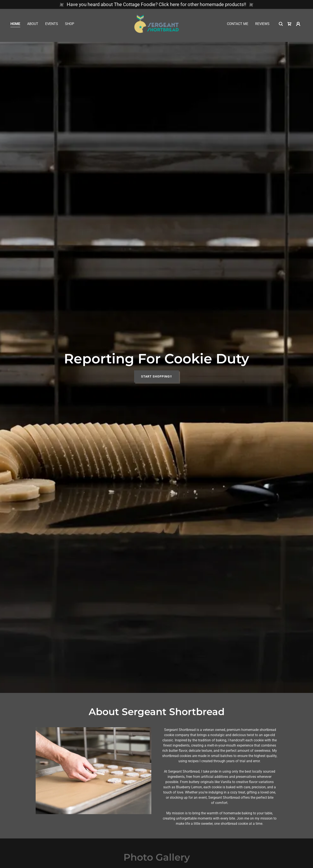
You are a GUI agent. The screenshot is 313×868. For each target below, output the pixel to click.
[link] (157, 25)
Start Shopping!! (156, 376)
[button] (298, 25)
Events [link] (52, 25)
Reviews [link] (262, 25)
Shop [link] (70, 25)
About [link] (33, 25)
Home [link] (15, 25)
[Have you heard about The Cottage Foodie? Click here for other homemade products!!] (156, 4)
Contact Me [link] (238, 25)
